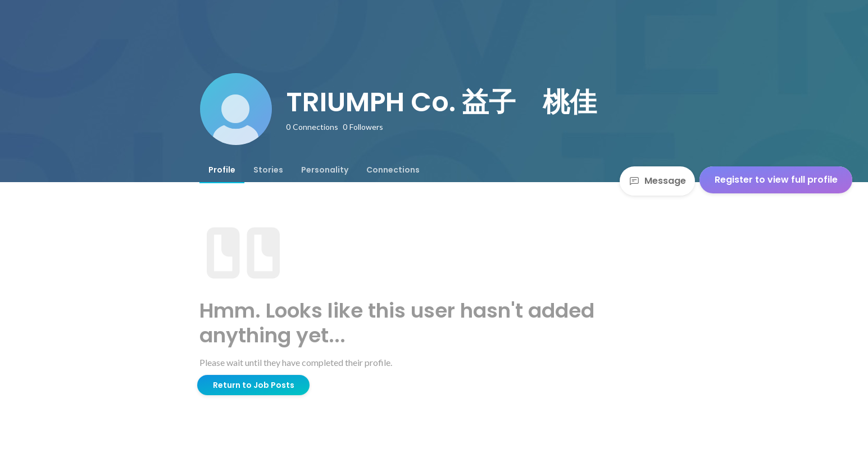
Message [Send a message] (657, 181)
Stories (268, 170)
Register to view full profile (776, 180)
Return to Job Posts (254, 385)
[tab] (222, 170)
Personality (325, 170)
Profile (222, 170)
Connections (393, 170)
